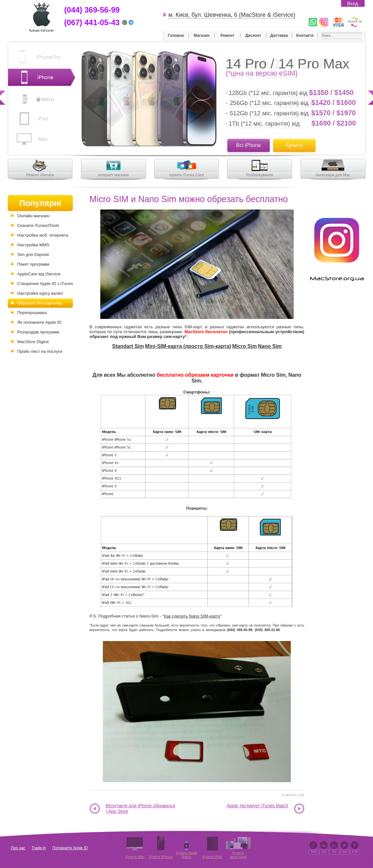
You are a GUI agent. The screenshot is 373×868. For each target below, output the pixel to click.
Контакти (305, 36)
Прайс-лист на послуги (40, 351)
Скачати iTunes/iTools (38, 225)
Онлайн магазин (34, 216)
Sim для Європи (33, 255)
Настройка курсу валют (40, 293)
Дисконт (253, 36)
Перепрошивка (32, 313)
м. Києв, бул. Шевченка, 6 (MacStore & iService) (232, 15)
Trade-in (39, 848)
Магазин (202, 36)
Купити (294, 145)
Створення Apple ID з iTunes (45, 284)
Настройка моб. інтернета (43, 235)
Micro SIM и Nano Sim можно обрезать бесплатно (189, 199)
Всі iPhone (249, 145)
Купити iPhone (161, 857)
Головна (176, 36)
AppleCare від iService (39, 274)
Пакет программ (33, 264)
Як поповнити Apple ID (39, 322)
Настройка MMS (33, 245)
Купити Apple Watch (186, 855)
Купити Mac (135, 857)
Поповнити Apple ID (70, 848)
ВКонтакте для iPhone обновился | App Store (141, 808)
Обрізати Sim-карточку (40, 303)
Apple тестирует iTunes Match (257, 806)
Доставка (279, 36)
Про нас (18, 848)
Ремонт (227, 36)
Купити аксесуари (238, 855)
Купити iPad (212, 857)
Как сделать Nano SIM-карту (192, 616)
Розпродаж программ (38, 332)
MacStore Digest (33, 342)
